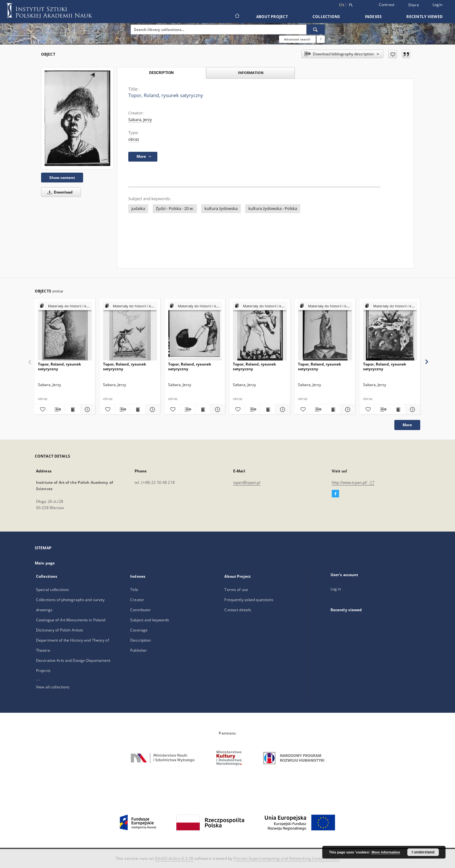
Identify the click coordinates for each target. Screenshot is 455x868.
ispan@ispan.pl (247, 482)
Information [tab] (251, 73)
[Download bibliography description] (57, 409)
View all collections (53, 687)
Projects (43, 671)
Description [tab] (161, 73)
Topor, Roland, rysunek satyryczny (59, 366)
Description (140, 640)
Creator (137, 600)
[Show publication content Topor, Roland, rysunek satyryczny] (73, 409)
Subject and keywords (150, 620)
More (407, 425)
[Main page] (237, 16)
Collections (326, 17)
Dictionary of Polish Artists (60, 630)
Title (134, 590)
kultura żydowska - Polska (273, 209)
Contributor (140, 610)
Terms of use (236, 590)
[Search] (316, 29)
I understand (423, 852)
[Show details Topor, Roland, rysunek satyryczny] (87, 409)
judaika (138, 209)
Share (414, 5)
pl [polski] (351, 5)
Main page (45, 563)
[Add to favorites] (393, 54)
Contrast (387, 5)
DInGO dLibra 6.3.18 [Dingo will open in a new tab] (174, 858)
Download (59, 192)
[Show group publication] (65, 306)
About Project (272, 17)
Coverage (139, 630)
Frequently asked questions (249, 600)
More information (386, 852)
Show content (62, 178)
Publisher (139, 650)
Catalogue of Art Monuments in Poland (71, 620)
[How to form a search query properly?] (321, 39)
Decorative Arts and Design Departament (73, 660)
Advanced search (297, 39)
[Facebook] (335, 494)
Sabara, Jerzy (140, 120)
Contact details (238, 610)
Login (437, 5)
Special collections (52, 590)
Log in (336, 589)
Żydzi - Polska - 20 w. (175, 209)
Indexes (373, 17)
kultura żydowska (221, 209)
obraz (134, 139)
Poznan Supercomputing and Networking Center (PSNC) (286, 858)
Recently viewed (425, 17)
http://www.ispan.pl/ (353, 482)
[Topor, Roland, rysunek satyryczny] (77, 118)
